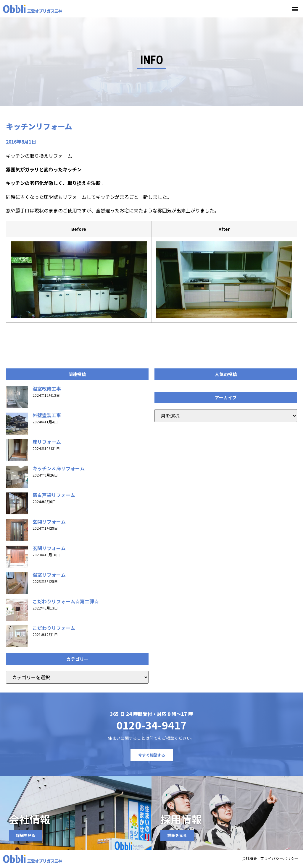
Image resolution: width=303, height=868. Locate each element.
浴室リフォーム (49, 575)
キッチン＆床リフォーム (59, 468)
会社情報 (30, 819)
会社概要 (249, 859)
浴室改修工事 (47, 389)
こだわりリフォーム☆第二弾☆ (66, 601)
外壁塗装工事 (47, 415)
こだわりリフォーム (54, 628)
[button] (295, 9)
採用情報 (181, 819)
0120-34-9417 (151, 725)
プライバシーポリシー (279, 859)
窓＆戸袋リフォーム (54, 495)
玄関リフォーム (49, 521)
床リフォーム (47, 442)
